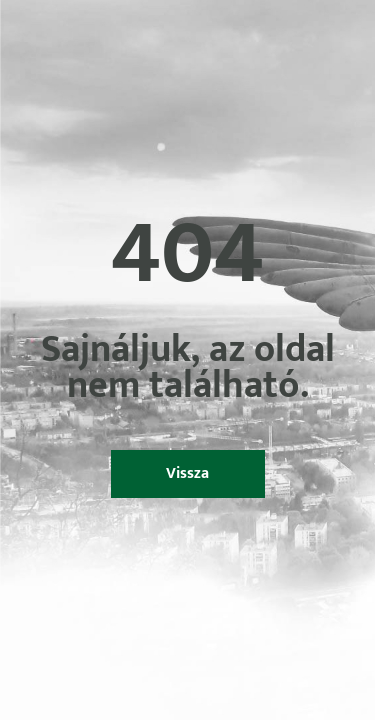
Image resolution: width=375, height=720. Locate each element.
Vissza (187, 473)
